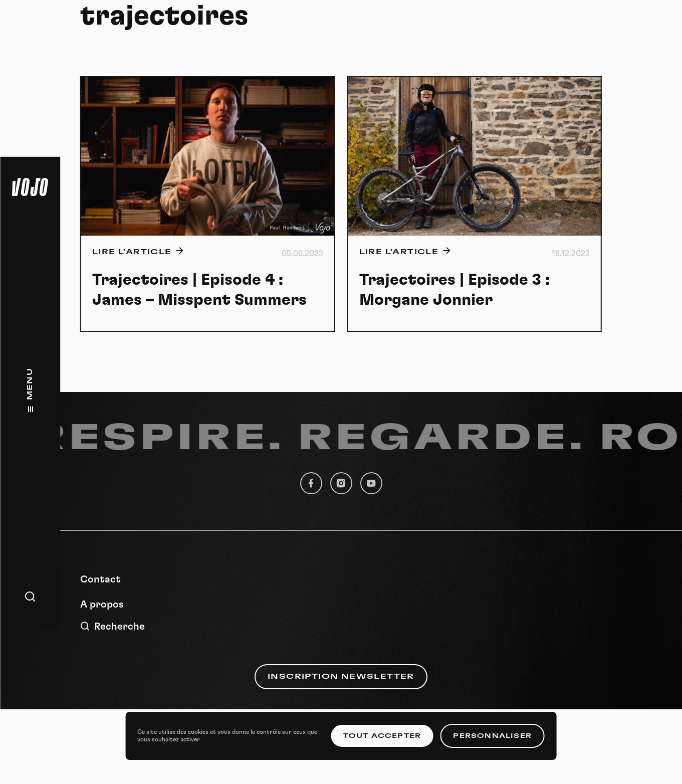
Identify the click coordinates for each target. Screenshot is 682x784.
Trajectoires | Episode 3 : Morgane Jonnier (454, 290)
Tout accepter (382, 736)
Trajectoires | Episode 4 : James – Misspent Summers (199, 290)
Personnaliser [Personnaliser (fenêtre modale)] (492, 736)
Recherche (112, 626)
